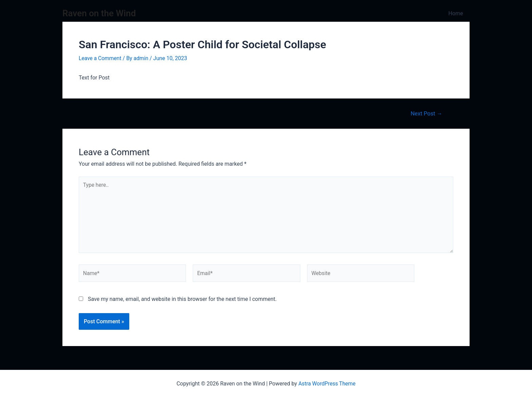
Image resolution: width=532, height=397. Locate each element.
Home (457, 13)
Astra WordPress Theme (327, 384)
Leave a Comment (101, 58)
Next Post (426, 113)
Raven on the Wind (99, 13)
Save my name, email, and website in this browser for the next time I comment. (182, 301)
